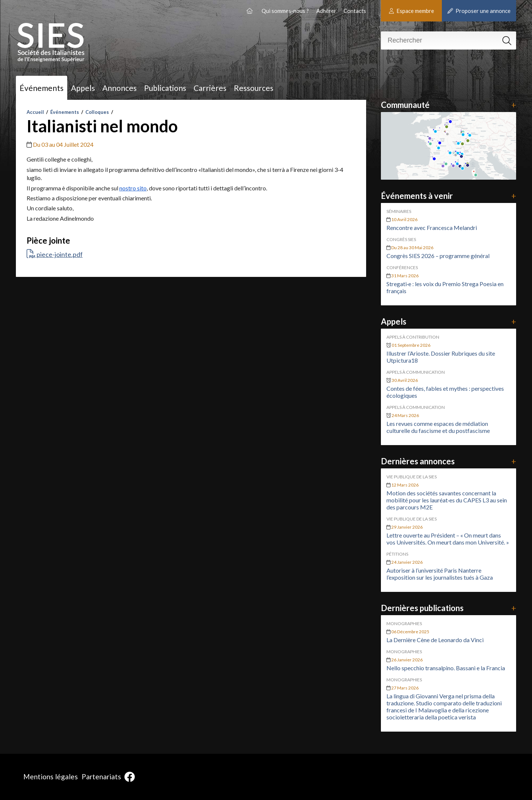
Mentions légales (51, 777)
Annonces (120, 88)
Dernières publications (448, 608)
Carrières (210, 88)
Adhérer (326, 11)
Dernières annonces (448, 461)
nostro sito (133, 188)
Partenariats (101, 777)
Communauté (448, 105)
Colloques (97, 112)
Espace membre (412, 11)
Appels (83, 88)
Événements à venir (448, 196)
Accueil (35, 112)
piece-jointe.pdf (55, 254)
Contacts (355, 11)
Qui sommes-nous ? (285, 11)
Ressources (254, 88)
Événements (42, 88)
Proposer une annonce (479, 11)
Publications (165, 88)
